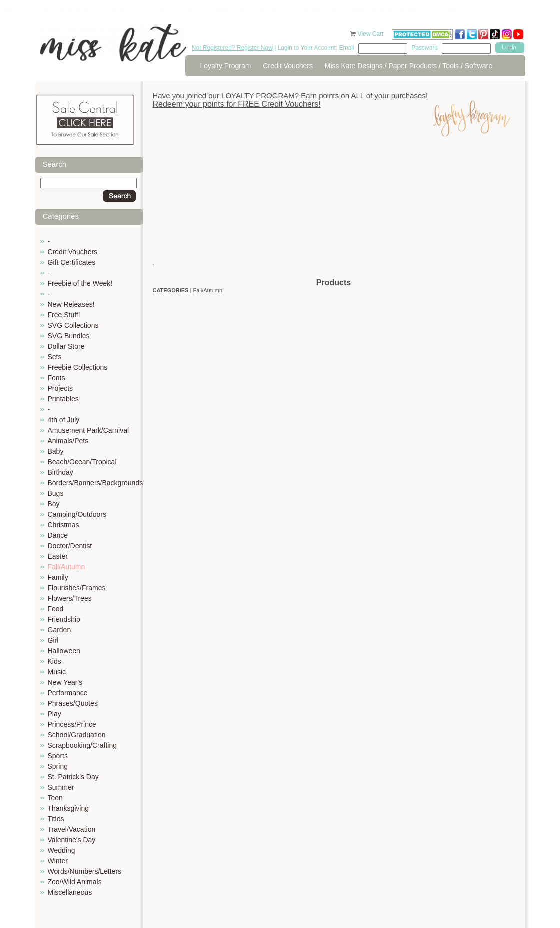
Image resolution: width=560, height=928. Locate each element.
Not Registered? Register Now (232, 48)
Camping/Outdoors (77, 514)
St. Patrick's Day (73, 777)
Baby (56, 451)
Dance (58, 535)
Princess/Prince (72, 724)
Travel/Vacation (72, 829)
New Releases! (71, 304)
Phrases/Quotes (73, 703)
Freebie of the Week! (80, 283)
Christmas (64, 525)
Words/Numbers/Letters (85, 871)
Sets (55, 357)
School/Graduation (77, 735)
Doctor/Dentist (70, 546)
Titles (56, 819)
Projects (61, 388)
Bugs (56, 493)
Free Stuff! (64, 315)
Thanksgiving (69, 808)
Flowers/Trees (70, 598)
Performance (68, 693)
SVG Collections (73, 325)
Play (55, 714)
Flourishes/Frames (77, 588)
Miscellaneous (70, 892)
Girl (53, 640)
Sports (58, 756)
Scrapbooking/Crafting (83, 745)
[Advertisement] (334, 207)
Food (56, 609)
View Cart (371, 34)
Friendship (64, 619)
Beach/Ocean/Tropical (82, 462)
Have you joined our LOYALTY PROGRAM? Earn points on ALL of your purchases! (290, 96)
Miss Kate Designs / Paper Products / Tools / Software (408, 66)
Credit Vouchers (288, 66)
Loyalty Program (226, 66)
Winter (58, 861)
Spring (58, 766)
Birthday (61, 472)
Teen (55, 798)
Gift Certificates (72, 262)
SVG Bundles (69, 336)
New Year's (65, 682)
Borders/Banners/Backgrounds (96, 483)
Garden (60, 630)
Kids (55, 661)
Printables (63, 399)
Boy (54, 504)
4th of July (64, 420)
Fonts (57, 378)
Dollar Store (66, 346)
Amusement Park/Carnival (89, 430)
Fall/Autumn (67, 567)
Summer (61, 787)
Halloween (64, 651)
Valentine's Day (72, 840)
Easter (58, 556)
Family (58, 577)
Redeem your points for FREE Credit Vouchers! (237, 104)
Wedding (62, 850)
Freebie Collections (78, 367)
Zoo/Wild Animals (75, 882)
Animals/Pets (68, 441)
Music (57, 672)
